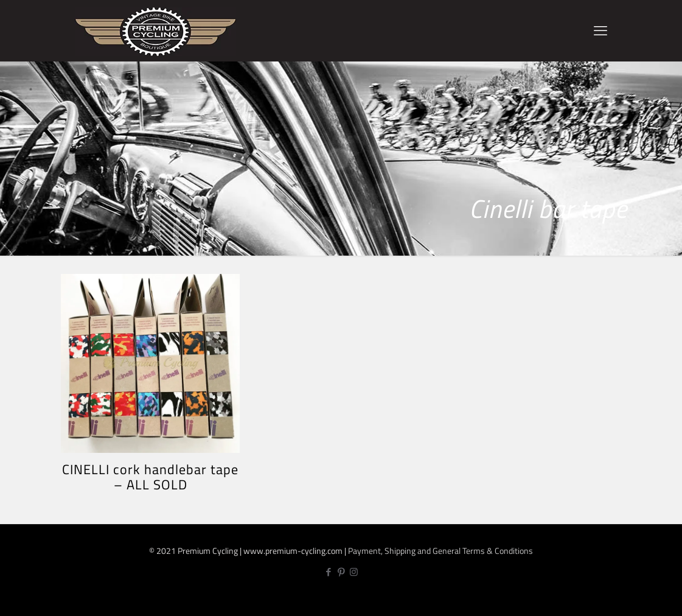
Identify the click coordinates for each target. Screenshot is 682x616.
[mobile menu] (600, 30)
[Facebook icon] (328, 572)
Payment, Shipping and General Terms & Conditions (440, 551)
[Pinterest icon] (341, 572)
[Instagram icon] (354, 572)
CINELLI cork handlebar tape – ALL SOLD (150, 477)
